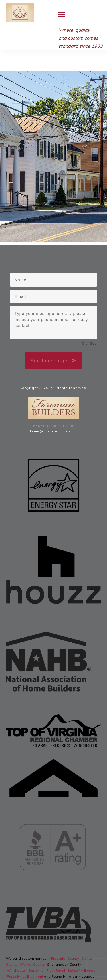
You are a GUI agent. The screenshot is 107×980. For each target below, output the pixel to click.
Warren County (33, 947)
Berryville (37, 953)
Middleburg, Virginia (56, 965)
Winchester (17, 953)
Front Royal (56, 953)
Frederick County (65, 941)
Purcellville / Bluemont (25, 959)
